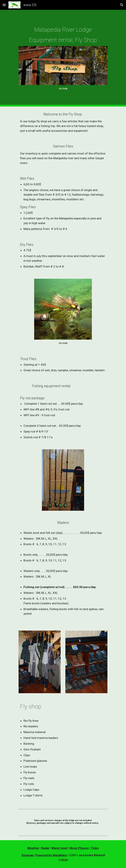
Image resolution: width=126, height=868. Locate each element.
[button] (4, 5)
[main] (63, 35)
